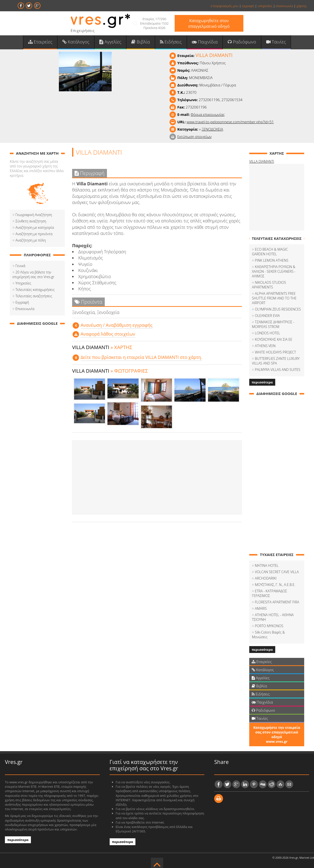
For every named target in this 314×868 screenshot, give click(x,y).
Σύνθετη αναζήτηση (31, 221)
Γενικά (20, 266)
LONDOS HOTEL (268, 333)
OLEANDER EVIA (267, 316)
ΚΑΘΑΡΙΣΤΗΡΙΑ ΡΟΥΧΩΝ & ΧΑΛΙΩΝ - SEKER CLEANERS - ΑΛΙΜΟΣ (274, 272)
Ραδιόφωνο (241, 42)
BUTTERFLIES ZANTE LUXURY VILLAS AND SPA (276, 361)
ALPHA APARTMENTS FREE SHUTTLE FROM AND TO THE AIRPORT (274, 298)
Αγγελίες (111, 42)
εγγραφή (248, 6)
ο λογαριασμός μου (224, 6)
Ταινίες (275, 42)
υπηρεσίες (265, 6)
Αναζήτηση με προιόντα (34, 234)
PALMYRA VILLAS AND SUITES (278, 370)
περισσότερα (262, 382)
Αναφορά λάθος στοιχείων (108, 334)
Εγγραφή (22, 303)
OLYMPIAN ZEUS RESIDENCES (278, 309)
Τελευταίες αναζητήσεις (34, 296)
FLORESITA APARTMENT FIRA (277, 602)
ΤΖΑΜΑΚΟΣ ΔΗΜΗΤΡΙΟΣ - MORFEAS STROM (273, 325)
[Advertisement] (157, 478)
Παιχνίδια (204, 42)
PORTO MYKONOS (269, 626)
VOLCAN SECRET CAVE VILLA (277, 572)
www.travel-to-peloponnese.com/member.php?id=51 (230, 122)
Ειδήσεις (171, 42)
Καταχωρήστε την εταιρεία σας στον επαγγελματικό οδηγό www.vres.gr (277, 730)
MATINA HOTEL (267, 566)
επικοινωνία (284, 6)
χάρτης (301, 6)
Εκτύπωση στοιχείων (195, 137)
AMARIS (261, 609)
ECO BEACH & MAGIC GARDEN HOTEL (270, 252)
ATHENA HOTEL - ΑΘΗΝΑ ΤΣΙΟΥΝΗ (273, 617)
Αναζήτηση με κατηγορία (35, 228)
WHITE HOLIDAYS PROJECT (275, 352)
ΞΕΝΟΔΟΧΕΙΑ (212, 129)
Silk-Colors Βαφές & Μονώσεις (278, 632)
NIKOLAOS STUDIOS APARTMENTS (269, 285)
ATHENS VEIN (265, 346)
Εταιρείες (41, 42)
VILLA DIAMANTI (262, 162)
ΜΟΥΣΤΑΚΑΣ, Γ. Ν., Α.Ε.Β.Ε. (275, 585)
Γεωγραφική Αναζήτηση (34, 215)
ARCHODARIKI (266, 578)
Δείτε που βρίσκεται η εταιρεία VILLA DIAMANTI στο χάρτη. (142, 358)
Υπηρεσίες (23, 283)
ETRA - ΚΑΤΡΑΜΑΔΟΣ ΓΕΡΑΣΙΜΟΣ (269, 594)
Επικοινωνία (25, 309)
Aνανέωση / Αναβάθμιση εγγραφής (117, 325)
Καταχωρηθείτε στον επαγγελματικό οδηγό (209, 23)
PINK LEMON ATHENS (272, 261)
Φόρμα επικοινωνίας (208, 115)
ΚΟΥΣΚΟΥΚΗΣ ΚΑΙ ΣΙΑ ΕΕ (274, 340)
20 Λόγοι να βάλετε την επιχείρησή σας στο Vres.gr (33, 275)
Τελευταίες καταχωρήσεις (35, 290)
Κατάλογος (77, 42)
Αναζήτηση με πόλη (31, 240)
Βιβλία (141, 42)
